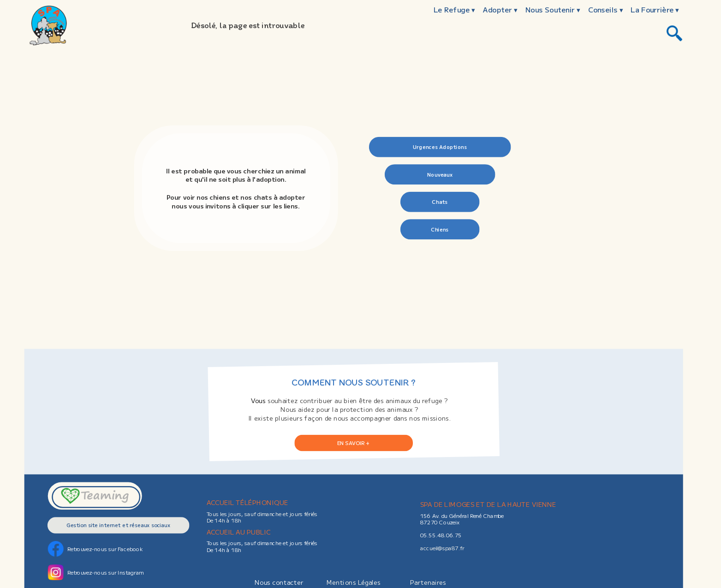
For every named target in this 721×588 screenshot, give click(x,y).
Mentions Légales (354, 582)
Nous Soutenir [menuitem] (553, 10)
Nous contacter (279, 582)
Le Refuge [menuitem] (454, 10)
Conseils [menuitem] (606, 10)
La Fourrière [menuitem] (655, 10)
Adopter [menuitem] (500, 10)
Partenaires (428, 582)
